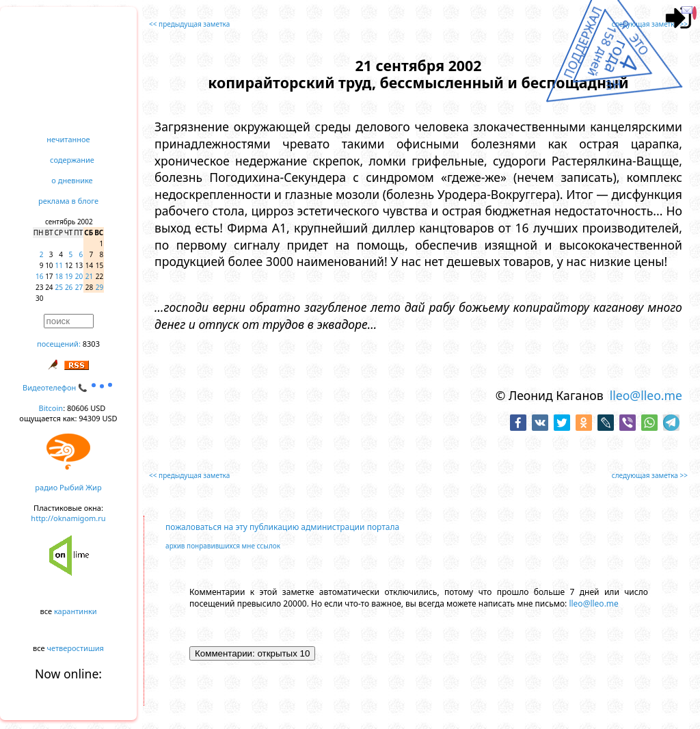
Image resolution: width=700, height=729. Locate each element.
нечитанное (68, 139)
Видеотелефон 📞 (68, 387)
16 (39, 276)
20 (79, 276)
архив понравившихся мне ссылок (223, 546)
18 (59, 276)
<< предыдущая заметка (189, 24)
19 (69, 276)
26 (69, 287)
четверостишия (76, 648)
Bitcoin (51, 408)
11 (59, 265)
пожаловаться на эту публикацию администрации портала (282, 527)
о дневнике (72, 180)
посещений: (59, 344)
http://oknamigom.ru (68, 518)
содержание (72, 160)
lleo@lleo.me (646, 395)
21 (89, 276)
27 (79, 287)
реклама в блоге (68, 201)
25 (59, 287)
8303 (91, 344)
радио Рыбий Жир (68, 487)
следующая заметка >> (650, 24)
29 (99, 287)
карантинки (76, 611)
